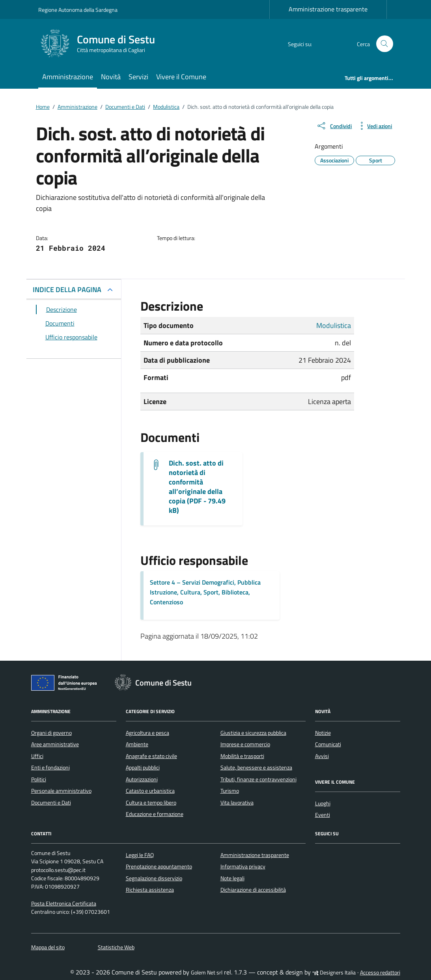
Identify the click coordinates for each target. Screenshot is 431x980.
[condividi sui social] (334, 126)
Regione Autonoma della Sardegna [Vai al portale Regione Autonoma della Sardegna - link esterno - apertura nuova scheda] (78, 10)
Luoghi (323, 803)
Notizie (323, 733)
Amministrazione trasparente (328, 9)
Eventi (323, 815)
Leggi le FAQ (140, 855)
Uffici (37, 756)
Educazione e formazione (155, 814)
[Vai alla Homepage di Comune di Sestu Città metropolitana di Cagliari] (101, 44)
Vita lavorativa (237, 803)
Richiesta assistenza (150, 890)
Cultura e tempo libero (151, 803)
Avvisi (322, 756)
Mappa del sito (48, 947)
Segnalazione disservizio (154, 878)
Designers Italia (334, 973)
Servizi (138, 77)
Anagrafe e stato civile (151, 756)
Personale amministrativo (61, 791)
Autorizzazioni (142, 779)
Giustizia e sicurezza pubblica (253, 733)
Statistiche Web (116, 947)
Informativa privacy (243, 866)
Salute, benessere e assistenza (256, 768)
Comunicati (328, 744)
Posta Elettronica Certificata (64, 904)
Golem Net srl (207, 973)
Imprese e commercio (245, 744)
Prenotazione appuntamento (159, 866)
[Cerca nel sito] (385, 44)
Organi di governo (51, 733)
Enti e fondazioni (50, 768)
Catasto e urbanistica (150, 791)
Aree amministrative (55, 744)
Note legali (232, 878)
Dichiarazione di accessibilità (253, 890)
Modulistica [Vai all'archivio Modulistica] (334, 325)
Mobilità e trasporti (242, 756)
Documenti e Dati (51, 803)
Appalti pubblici (143, 768)
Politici (39, 779)
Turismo (230, 791)
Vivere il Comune (181, 77)
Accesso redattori (380, 973)
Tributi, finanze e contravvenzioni (258, 779)
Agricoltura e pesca (147, 733)
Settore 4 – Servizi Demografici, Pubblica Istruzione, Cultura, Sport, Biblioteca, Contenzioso (205, 592)
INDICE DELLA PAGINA (67, 290)
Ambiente (137, 744)
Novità (111, 77)
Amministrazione (68, 77)
